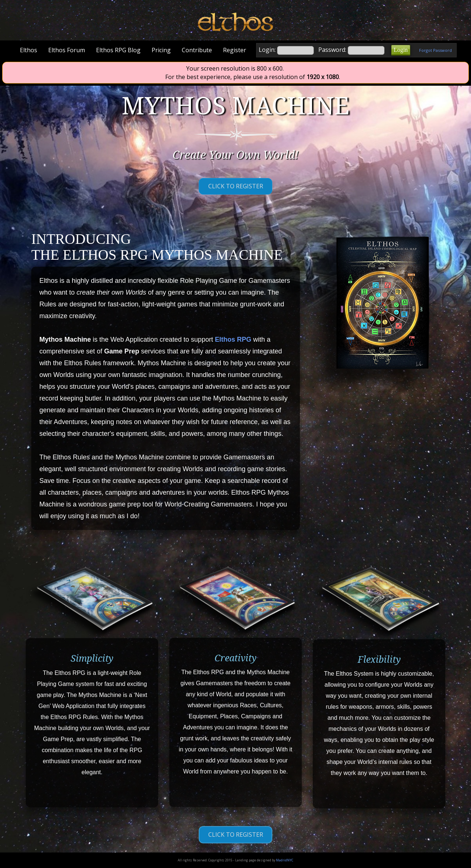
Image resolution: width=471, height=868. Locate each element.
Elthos (29, 50)
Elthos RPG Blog (118, 50)
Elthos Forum (67, 50)
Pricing (161, 50)
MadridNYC (285, 860)
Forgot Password (435, 50)
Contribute (197, 50)
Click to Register (236, 186)
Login (401, 50)
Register (235, 50)
